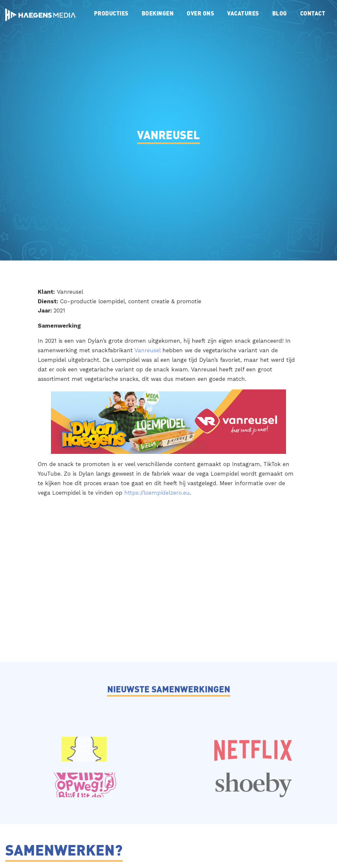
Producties (111, 13)
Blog (280, 13)
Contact (313, 13)
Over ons (200, 13)
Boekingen (158, 13)
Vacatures (243, 13)
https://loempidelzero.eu (157, 493)
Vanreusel (147, 350)
